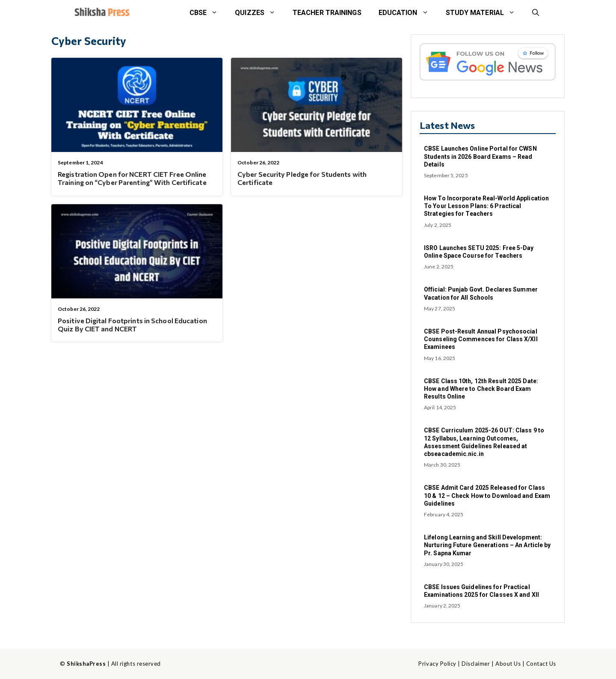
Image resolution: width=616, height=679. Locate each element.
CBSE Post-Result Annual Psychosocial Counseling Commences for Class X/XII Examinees (481, 339)
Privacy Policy (437, 664)
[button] (536, 13)
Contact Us (541, 664)
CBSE (208, 13)
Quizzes (259, 13)
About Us (508, 664)
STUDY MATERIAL (485, 13)
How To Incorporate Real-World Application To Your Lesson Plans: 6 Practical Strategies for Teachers (486, 206)
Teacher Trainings (327, 13)
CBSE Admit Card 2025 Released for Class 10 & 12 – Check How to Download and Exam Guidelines (487, 495)
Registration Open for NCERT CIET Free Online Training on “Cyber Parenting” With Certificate (132, 178)
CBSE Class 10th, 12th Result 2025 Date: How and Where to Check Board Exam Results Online (481, 389)
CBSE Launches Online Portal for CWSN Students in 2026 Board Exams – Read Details (480, 156)
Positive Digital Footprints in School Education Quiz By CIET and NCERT (132, 325)
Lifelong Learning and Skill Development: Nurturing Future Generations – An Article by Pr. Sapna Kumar (487, 545)
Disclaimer (476, 664)
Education (408, 13)
